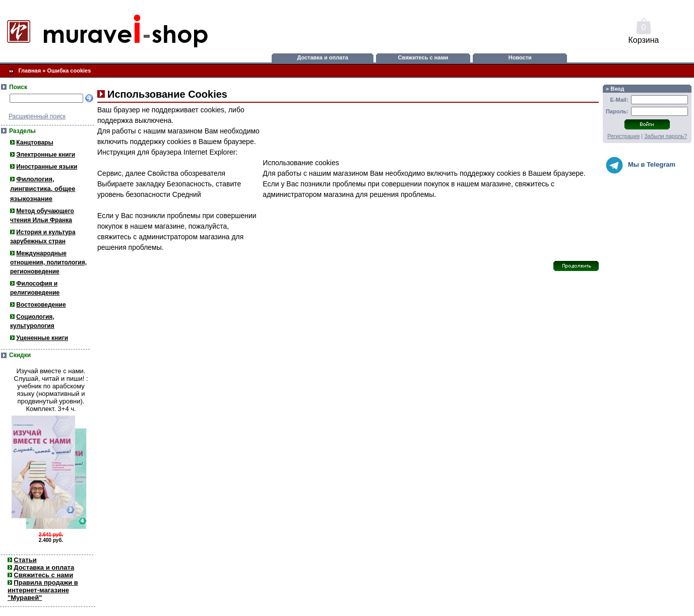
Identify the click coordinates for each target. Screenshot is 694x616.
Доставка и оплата (322, 57)
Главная (29, 71)
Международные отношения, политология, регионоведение (48, 262)
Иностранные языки (47, 167)
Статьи (25, 560)
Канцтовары (35, 143)
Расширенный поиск (37, 116)
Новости (520, 57)
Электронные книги (46, 155)
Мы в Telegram (641, 165)
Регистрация (623, 136)
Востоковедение (41, 305)
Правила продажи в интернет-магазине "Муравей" (43, 590)
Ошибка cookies (69, 71)
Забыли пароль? (666, 136)
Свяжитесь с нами (423, 57)
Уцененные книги (42, 338)
